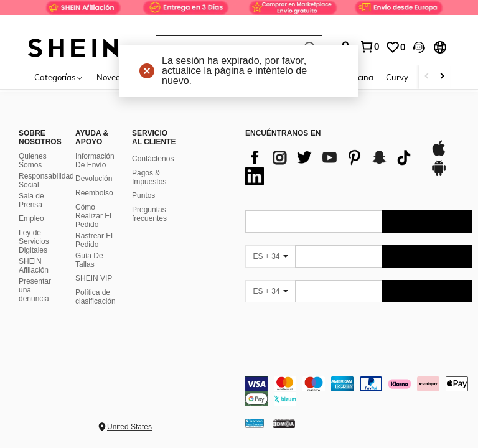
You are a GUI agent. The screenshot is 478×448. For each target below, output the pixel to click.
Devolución (94, 179)
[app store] (439, 154)
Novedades (118, 77)
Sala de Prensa (31, 200)
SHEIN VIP (94, 278)
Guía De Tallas (89, 260)
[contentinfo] (358, 391)
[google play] (439, 174)
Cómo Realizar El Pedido (93, 216)
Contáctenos (153, 159)
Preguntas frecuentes (149, 214)
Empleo (31, 218)
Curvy (397, 77)
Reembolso (94, 193)
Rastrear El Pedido (94, 240)
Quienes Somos (33, 161)
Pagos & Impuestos (149, 177)
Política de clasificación (96, 297)
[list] (331, 167)
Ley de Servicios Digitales (34, 241)
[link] (239, 15)
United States (129, 427)
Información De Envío (95, 161)
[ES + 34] (270, 256)
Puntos (143, 195)
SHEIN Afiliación (34, 266)
